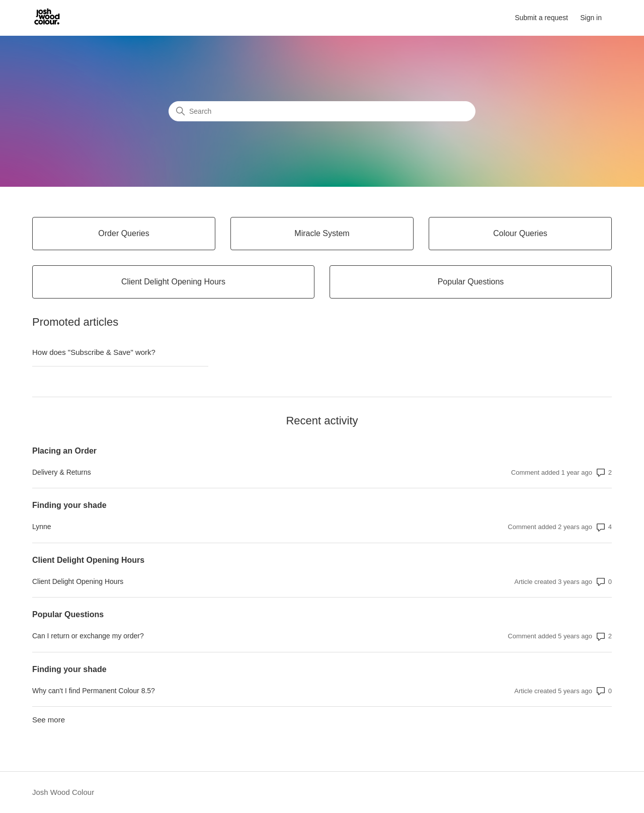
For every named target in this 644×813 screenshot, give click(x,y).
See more (49, 720)
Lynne (42, 527)
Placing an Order (64, 451)
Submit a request (541, 18)
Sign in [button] (591, 18)
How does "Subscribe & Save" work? (94, 352)
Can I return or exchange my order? (88, 636)
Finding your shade (69, 505)
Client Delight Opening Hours (88, 560)
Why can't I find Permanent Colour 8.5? (94, 691)
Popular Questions (68, 614)
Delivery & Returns (62, 472)
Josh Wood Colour (63, 792)
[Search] (322, 111)
